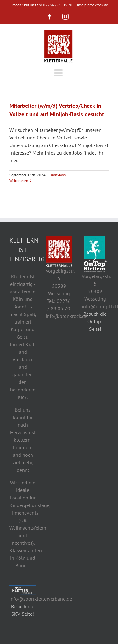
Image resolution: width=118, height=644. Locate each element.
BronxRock (58, 175)
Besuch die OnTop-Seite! (95, 321)
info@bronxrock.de (93, 5)
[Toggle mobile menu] (59, 59)
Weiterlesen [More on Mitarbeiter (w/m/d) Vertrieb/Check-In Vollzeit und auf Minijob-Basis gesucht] (19, 180)
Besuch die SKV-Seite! (23, 610)
